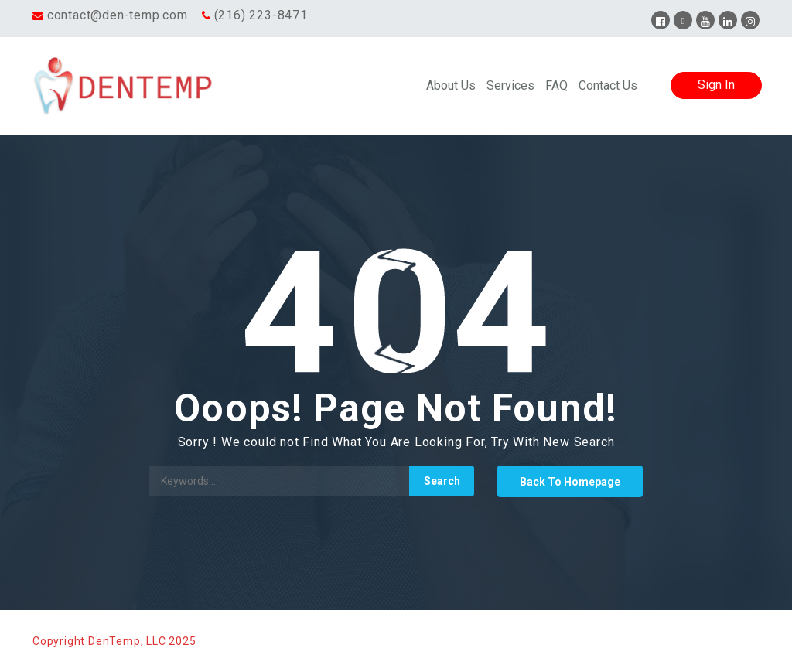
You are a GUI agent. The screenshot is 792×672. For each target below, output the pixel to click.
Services (510, 85)
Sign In (716, 85)
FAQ (556, 85)
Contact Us (608, 85)
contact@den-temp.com (118, 15)
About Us (451, 85)
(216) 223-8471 (261, 15)
